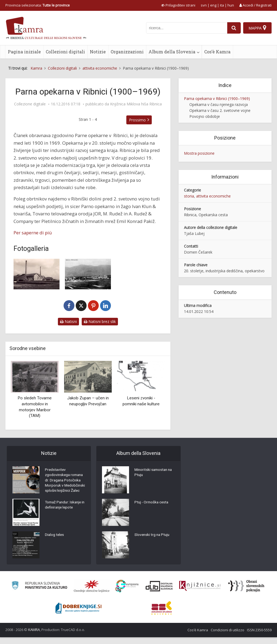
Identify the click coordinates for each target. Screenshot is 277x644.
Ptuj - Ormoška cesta (152, 503)
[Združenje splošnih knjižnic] (162, 615)
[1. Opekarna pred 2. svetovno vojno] (37, 274)
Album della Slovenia (172, 52)
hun (231, 5)
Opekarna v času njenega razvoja (219, 104)
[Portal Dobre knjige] (78, 615)
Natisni (68, 321)
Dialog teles (55, 542)
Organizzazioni (127, 52)
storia (189, 196)
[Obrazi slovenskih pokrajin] (246, 593)
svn (204, 5)
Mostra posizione (199, 153)
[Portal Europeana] (127, 593)
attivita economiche (213, 196)
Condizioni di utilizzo (227, 637)
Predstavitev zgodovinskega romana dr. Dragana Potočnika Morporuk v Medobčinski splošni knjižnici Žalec (65, 484)
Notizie (98, 52)
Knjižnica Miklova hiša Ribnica (136, 104)
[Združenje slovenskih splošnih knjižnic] (200, 593)
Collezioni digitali (65, 52)
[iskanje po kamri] (186, 28)
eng (213, 5)
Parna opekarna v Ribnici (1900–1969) (217, 98)
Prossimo (138, 120)
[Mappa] (257, 28)
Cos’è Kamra (217, 52)
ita (222, 5)
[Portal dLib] (159, 593)
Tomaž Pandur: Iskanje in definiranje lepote (64, 512)
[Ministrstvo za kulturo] (39, 593)
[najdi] (234, 28)
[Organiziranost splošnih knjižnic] (92, 593)
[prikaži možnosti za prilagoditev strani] (178, 5)
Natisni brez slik (100, 321)
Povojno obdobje (205, 116)
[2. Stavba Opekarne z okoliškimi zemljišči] (88, 274)
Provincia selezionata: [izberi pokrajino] (38, 5)
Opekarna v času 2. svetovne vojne (220, 110)
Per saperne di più (33, 233)
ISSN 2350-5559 (259, 637)
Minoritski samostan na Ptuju (154, 473)
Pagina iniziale (24, 52)
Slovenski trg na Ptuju (153, 535)
